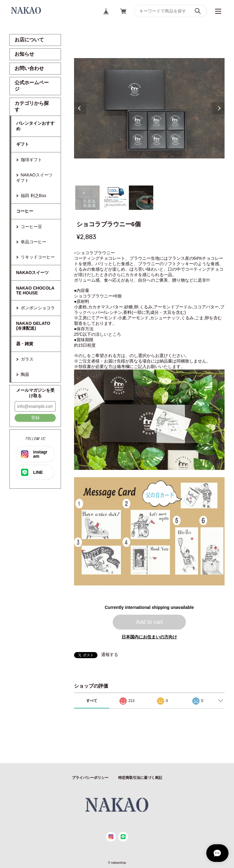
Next (218, 108)
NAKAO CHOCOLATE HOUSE (35, 290)
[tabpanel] (149, 108)
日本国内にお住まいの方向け (149, 637)
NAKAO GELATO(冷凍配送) (33, 326)
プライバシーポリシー (90, 778)
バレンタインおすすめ (35, 126)
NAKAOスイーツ (32, 273)
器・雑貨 (25, 344)
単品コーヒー (34, 242)
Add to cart (149, 622)
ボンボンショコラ (38, 308)
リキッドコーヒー (38, 257)
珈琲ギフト (31, 160)
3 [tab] (141, 198)
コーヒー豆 (31, 227)
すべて (92, 701)
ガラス (27, 359)
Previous (80, 108)
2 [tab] (114, 198)
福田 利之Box (34, 196)
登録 (35, 418)
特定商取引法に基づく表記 (140, 778)
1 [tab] (87, 198)
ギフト (23, 144)
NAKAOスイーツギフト (34, 178)
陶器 (25, 374)
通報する (110, 654)
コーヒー (25, 211)
